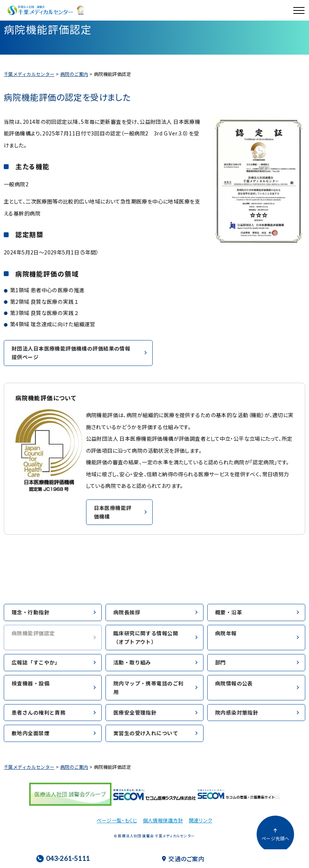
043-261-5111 (63, 858)
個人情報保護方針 (163, 820)
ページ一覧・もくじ (117, 820)
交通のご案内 (183, 859)
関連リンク (201, 820)
